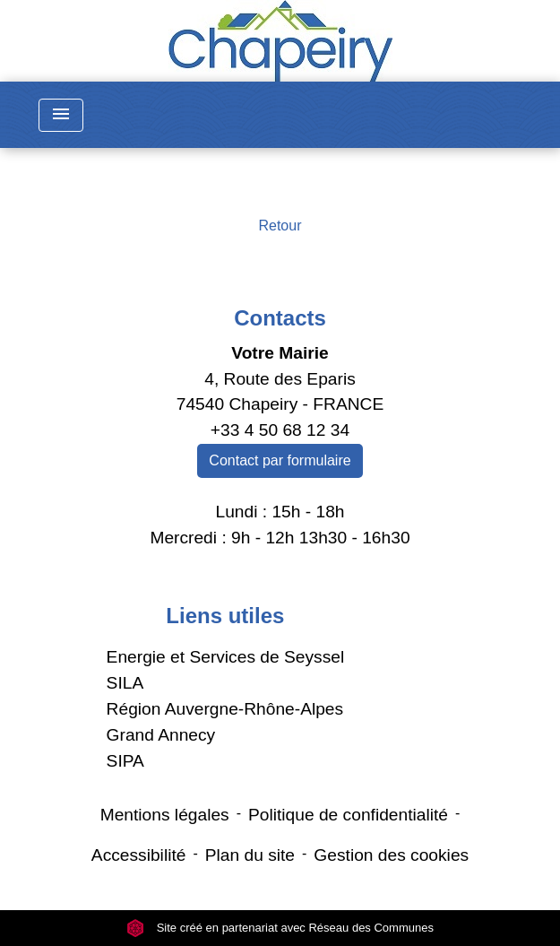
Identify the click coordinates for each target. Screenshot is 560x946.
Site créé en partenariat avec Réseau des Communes (280, 928)
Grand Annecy (161, 735)
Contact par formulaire (280, 460)
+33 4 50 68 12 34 (280, 430)
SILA (125, 683)
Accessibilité (139, 855)
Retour (280, 226)
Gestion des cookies (391, 855)
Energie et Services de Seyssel (226, 657)
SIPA (125, 761)
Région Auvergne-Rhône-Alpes (225, 709)
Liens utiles (225, 616)
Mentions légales (165, 815)
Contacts (280, 318)
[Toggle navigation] (61, 115)
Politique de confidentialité (348, 815)
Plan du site (250, 855)
